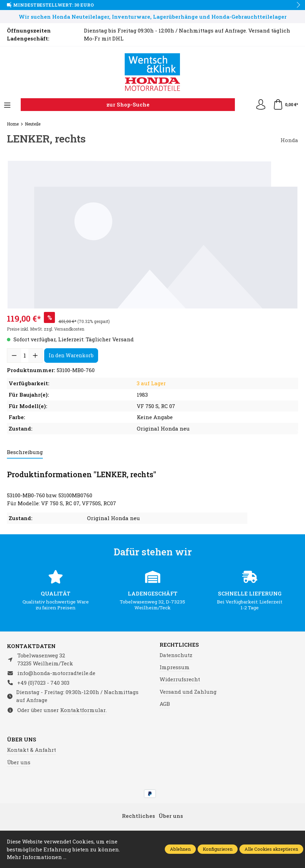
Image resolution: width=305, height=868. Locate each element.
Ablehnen (180, 849)
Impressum (175, 667)
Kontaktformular (83, 710)
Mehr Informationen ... (37, 857)
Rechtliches (179, 645)
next (296, 5)
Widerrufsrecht (180, 679)
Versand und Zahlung (188, 692)
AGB (165, 704)
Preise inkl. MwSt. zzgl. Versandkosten (46, 329)
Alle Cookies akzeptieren (271, 849)
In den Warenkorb (71, 355)
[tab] (25, 453)
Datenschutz (176, 655)
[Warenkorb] (285, 105)
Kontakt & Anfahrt (31, 750)
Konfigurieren (218, 849)
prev (10, 5)
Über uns (22, 740)
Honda (289, 140)
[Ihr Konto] (261, 105)
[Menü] (7, 105)
